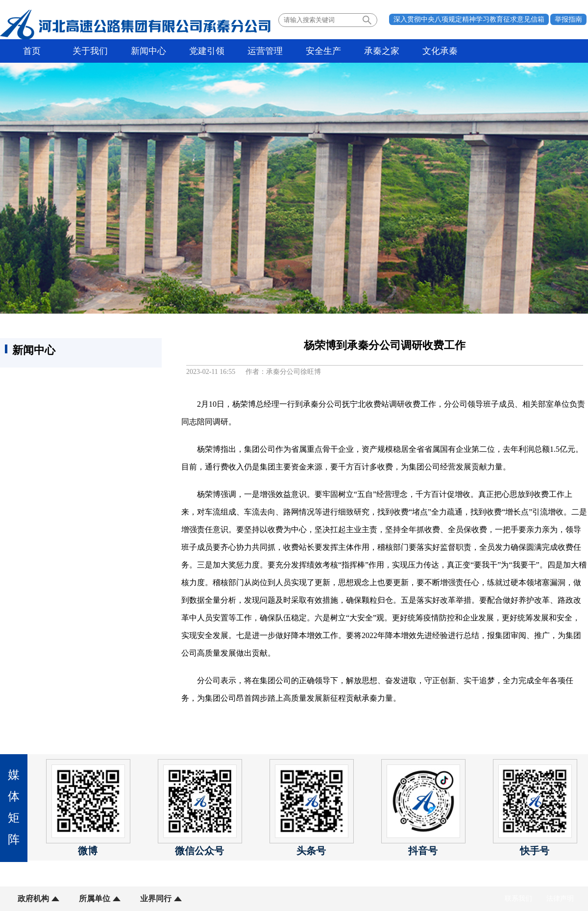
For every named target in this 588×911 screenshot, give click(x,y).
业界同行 (156, 899)
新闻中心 (148, 51)
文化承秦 (440, 51)
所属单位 (95, 899)
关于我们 (90, 51)
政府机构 (33, 899)
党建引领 (207, 51)
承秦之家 (382, 51)
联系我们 (518, 899)
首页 (32, 51)
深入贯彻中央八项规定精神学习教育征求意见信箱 (469, 19)
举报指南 (568, 19)
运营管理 (265, 51)
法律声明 (560, 899)
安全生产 (323, 51)
